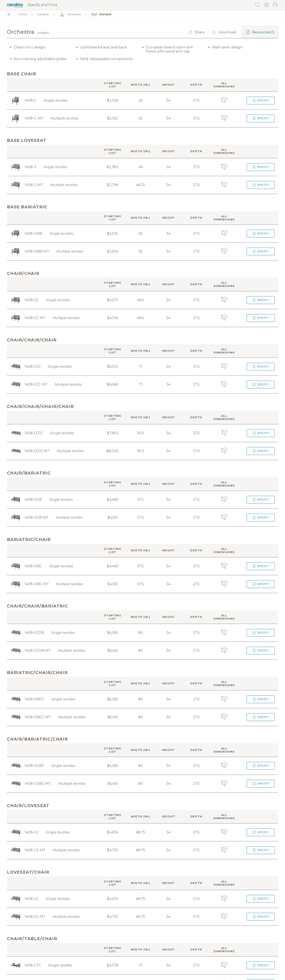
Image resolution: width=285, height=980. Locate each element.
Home (23, 15)
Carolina (43, 15)
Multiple (101, 15)
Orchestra (70, 15)
